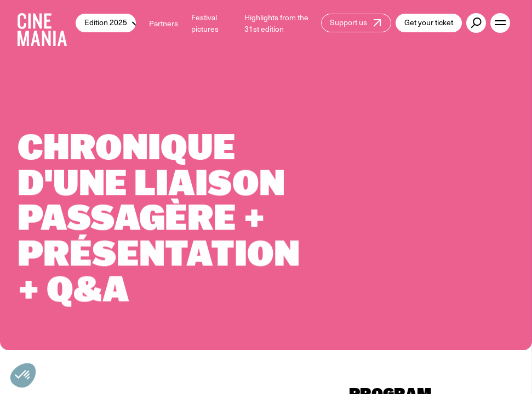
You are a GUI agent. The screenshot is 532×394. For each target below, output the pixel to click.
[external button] (476, 23)
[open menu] (500, 23)
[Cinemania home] (47, 23)
